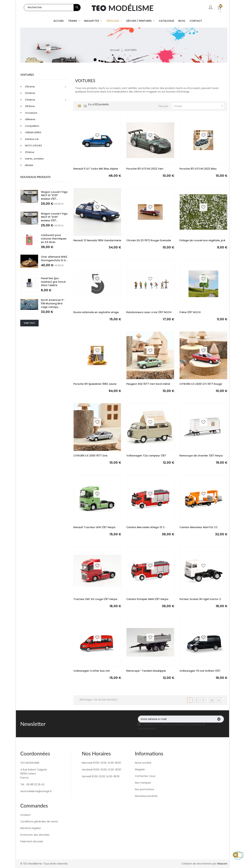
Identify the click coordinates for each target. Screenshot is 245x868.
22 (212, 700)
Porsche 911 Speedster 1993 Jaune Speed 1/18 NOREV (95, 386)
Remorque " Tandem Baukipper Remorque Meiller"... (146, 673)
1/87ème (30, 106)
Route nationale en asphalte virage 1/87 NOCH (96, 314)
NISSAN (29, 165)
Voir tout (29, 323)
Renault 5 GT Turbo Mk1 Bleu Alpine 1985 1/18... (96, 170)
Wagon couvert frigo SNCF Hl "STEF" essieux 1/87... (54, 195)
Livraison (25, 815)
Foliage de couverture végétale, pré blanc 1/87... (202, 242)
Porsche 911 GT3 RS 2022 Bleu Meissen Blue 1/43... (198, 170)
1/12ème (30, 152)
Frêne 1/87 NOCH (190, 312)
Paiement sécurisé (32, 841)
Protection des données (35, 835)
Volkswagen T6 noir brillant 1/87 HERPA (200, 673)
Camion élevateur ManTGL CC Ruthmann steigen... (199, 529)
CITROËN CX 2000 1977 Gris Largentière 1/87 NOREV (90, 457)
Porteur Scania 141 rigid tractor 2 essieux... (200, 601)
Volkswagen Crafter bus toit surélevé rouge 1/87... (92, 673)
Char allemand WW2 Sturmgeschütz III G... (54, 259)
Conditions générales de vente (39, 821)
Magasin (140, 769)
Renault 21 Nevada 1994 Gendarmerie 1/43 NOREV (97, 242)
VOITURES (27, 75)
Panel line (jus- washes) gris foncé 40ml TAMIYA (53, 282)
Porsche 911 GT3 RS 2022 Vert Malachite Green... (145, 170)
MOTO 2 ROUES (33, 146)
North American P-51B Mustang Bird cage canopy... (53, 303)
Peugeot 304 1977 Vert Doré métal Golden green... (148, 386)
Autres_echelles (34, 159)
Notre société (143, 763)
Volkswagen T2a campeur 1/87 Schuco (146, 457)
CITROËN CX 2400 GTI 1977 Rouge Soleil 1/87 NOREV (201, 386)
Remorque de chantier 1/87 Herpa (201, 456)
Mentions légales (30, 828)
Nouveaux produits (146, 796)
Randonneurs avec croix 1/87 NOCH (149, 312)
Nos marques (143, 783)
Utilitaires (30, 119)
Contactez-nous (145, 776)
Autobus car (32, 139)
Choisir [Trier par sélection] (199, 106)
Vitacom (222, 864)
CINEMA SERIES (33, 132)
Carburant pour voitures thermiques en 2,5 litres (54, 239)
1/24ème (30, 93)
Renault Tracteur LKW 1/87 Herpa (94, 527)
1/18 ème (30, 87)
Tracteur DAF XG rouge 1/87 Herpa (95, 599)
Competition (32, 126)
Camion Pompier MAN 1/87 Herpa (147, 599)
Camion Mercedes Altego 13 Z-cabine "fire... (146, 529)
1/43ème (30, 100)
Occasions (31, 113)
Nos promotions (145, 789)
